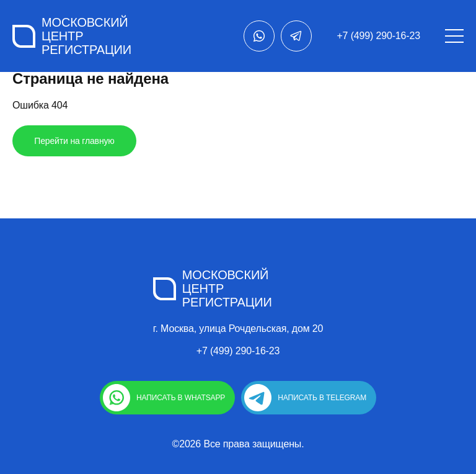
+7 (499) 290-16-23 (378, 36)
